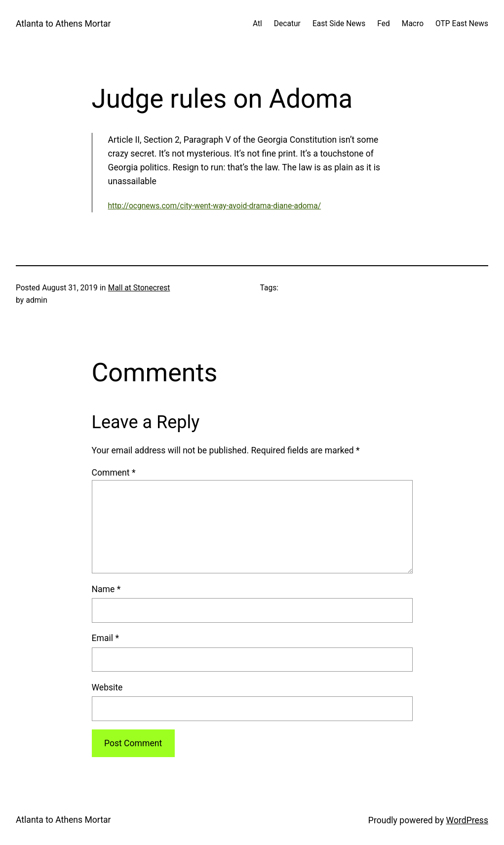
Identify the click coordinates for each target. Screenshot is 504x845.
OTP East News (462, 24)
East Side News (339, 24)
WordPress (467, 820)
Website (107, 687)
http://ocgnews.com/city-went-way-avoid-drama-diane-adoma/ (215, 206)
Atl (257, 24)
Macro (413, 24)
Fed (384, 24)
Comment (114, 473)
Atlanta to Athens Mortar (63, 24)
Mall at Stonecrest (139, 288)
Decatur (287, 24)
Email (105, 638)
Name (106, 589)
